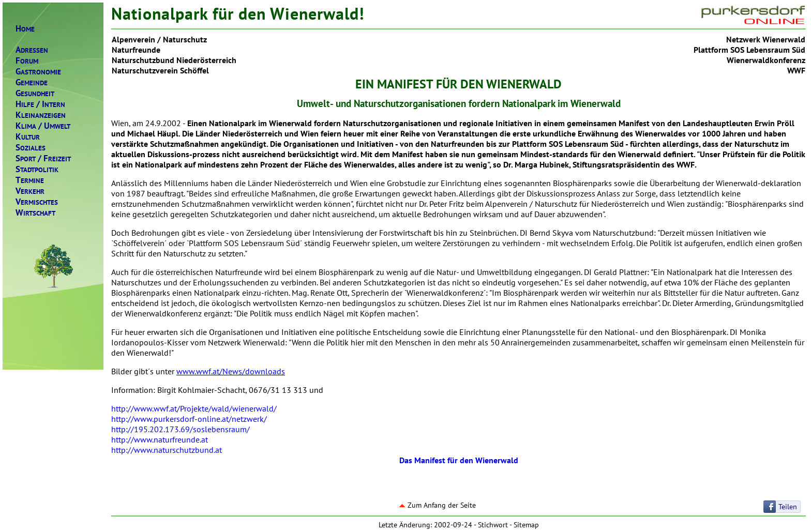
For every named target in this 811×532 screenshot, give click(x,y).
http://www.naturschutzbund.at (167, 450)
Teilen (788, 507)
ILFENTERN (40, 104)
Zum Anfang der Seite (438, 505)
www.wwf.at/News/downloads (231, 371)
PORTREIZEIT (43, 158)
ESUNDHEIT (35, 93)
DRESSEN (32, 50)
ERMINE (30, 180)
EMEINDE (32, 82)
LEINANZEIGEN (41, 115)
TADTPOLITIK (37, 169)
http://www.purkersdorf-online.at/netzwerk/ (189, 419)
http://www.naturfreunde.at (160, 439)
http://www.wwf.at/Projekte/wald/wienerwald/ (194, 408)
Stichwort (493, 525)
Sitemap (526, 525)
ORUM (27, 61)
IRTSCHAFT (35, 213)
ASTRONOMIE (38, 72)
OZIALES (31, 148)
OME (25, 29)
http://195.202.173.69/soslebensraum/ (181, 429)
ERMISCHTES (37, 202)
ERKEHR (30, 191)
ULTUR (28, 137)
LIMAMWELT (43, 126)
